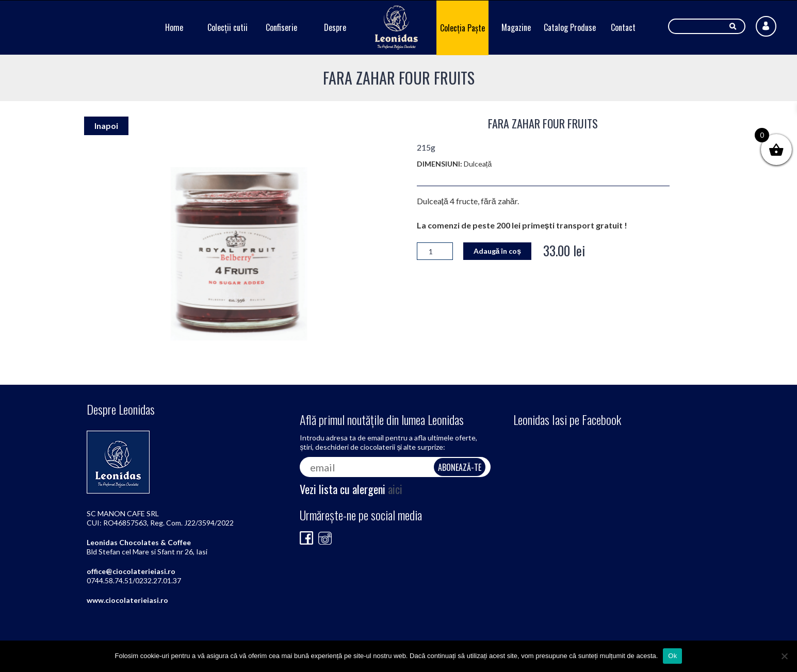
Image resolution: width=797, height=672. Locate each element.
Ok (672, 656)
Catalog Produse (570, 27)
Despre (335, 27)
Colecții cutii (227, 27)
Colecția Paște (462, 28)
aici (395, 489)
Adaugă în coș (498, 251)
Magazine (516, 27)
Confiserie (281, 27)
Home (174, 27)
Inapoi (106, 126)
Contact (623, 27)
